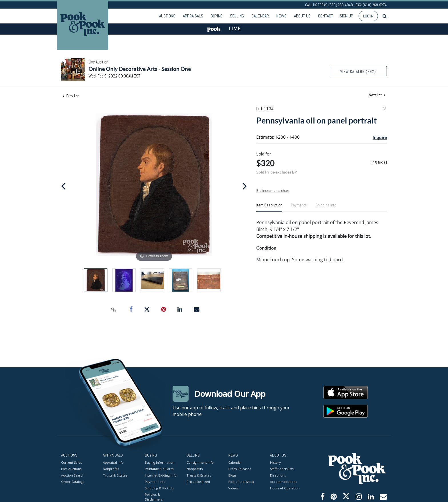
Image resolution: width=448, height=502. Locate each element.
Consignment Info (200, 462)
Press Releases (240, 469)
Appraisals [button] (193, 16)
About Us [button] (302, 16)
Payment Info (155, 482)
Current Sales (71, 462)
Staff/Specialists (282, 469)
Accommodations (283, 482)
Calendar (260, 16)
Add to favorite (383, 109)
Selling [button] (237, 16)
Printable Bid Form (159, 469)
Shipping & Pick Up (159, 488)
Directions (278, 475)
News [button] (281, 16)
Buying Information (160, 462)
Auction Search (73, 475)
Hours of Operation (285, 488)
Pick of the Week (241, 482)
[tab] (269, 207)
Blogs (232, 475)
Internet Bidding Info (161, 475)
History (275, 462)
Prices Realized (198, 482)
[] (379, 162)
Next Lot (377, 95)
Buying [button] (217, 16)
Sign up (346, 16)
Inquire (380, 137)
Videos (233, 488)
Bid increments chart (273, 191)
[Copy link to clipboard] (114, 310)
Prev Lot (71, 96)
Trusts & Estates (115, 475)
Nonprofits (111, 469)
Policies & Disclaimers (154, 497)
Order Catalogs (73, 482)
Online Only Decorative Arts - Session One (140, 69)
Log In (368, 16)
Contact (326, 16)
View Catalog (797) (358, 72)
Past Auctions (71, 469)
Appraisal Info (113, 462)
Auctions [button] (167, 16)
